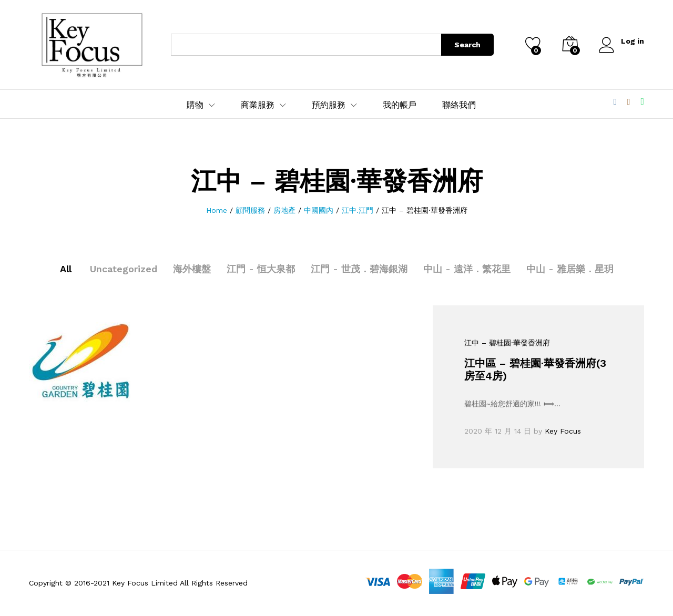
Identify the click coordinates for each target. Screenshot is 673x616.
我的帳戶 (400, 105)
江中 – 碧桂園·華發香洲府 (507, 343)
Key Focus (563, 431)
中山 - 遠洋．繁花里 (467, 269)
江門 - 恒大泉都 (261, 269)
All (66, 269)
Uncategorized (124, 269)
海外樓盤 (192, 269)
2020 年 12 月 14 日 (498, 431)
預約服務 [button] (329, 105)
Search (467, 45)
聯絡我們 (459, 105)
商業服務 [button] (258, 105)
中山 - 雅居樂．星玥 (570, 269)
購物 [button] (195, 105)
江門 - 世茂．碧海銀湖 (359, 269)
